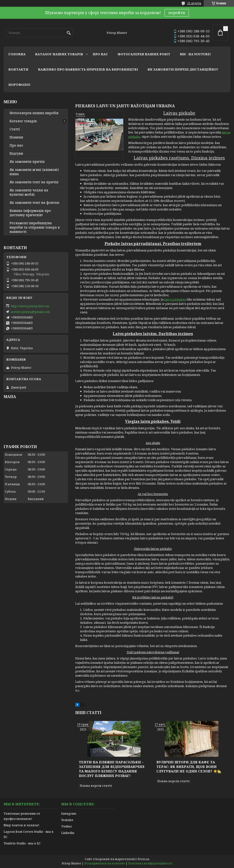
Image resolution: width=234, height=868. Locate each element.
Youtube (67, 820)
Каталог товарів (23, 121)
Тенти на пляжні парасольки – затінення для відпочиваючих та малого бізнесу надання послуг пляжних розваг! (112, 769)
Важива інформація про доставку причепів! (30, 213)
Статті (15, 129)
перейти (177, 13)
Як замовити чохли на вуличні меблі (29, 192)
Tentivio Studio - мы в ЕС (22, 843)
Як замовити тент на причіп (34, 182)
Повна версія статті (96, 786)
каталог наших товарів (59, 54)
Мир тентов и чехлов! (21, 825)
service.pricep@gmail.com (30, 312)
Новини (16, 137)
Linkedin (68, 833)
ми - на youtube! (195, 54)
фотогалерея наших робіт (144, 54)
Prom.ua (143, 859)
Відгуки (16, 153)
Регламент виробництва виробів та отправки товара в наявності (35, 227)
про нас (100, 54)
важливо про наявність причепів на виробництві (88, 69)
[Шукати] (69, 33)
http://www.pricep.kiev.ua (30, 306)
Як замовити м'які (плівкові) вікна (34, 172)
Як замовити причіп (27, 162)
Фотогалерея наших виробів (34, 113)
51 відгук (194, 3)
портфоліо (19, 85)
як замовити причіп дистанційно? (183, 69)
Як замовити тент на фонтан (34, 203)
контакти (18, 69)
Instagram (69, 813)
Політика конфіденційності (150, 863)
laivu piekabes (175, 299)
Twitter (66, 826)
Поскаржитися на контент (105, 863)
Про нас (16, 145)
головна (17, 54)
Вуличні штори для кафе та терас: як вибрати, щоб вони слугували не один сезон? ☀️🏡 (189, 767)
